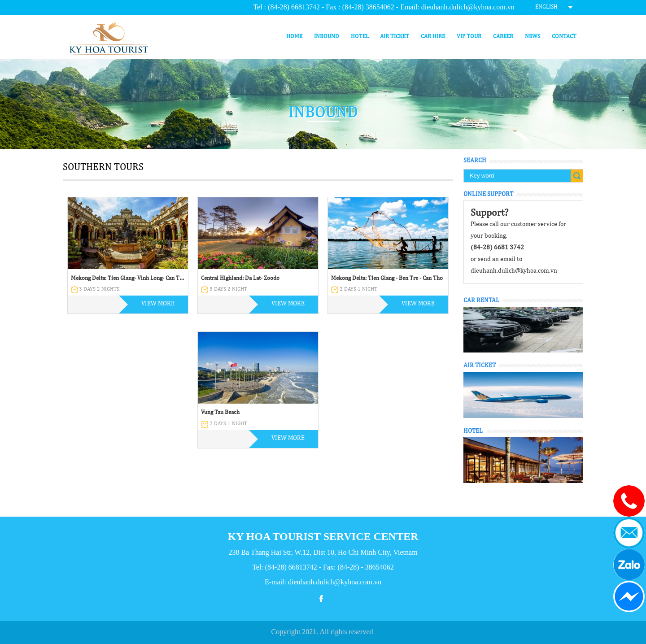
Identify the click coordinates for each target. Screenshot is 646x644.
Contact (564, 37)
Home (294, 37)
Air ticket (395, 37)
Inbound (327, 37)
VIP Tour (469, 37)
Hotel (360, 37)
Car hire (433, 37)
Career (503, 37)
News (533, 37)
